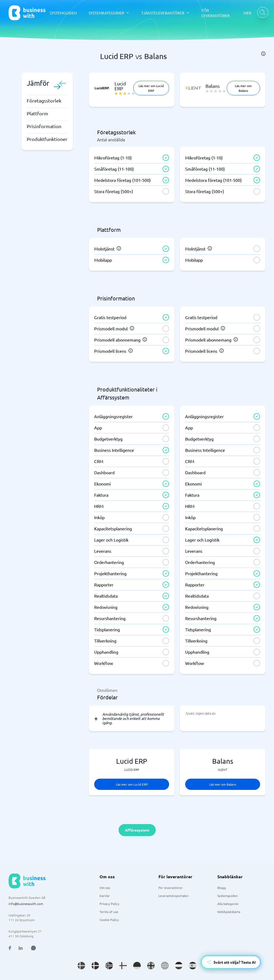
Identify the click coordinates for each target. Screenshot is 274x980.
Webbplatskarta (229, 912)
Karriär (105, 896)
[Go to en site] (165, 966)
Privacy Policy (109, 904)
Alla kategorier (228, 904)
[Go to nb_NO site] (109, 966)
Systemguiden (228, 896)
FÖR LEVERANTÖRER (216, 13)
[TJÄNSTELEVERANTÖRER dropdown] (165, 13)
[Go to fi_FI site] (123, 966)
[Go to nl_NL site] (179, 966)
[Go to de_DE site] (137, 966)
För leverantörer (171, 888)
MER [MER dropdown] (247, 13)
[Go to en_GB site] (151, 966)
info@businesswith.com (26, 904)
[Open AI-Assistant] (231, 962)
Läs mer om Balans (243, 88)
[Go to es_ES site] (193, 966)
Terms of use (109, 912)
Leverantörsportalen (174, 896)
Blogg (222, 888)
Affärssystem (137, 830)
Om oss (105, 888)
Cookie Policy (109, 920)
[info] (263, 54)
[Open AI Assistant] (33, 948)
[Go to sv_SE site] (81, 966)
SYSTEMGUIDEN (63, 13)
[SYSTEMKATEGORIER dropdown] (109, 13)
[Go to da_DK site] (95, 966)
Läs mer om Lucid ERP (151, 88)
